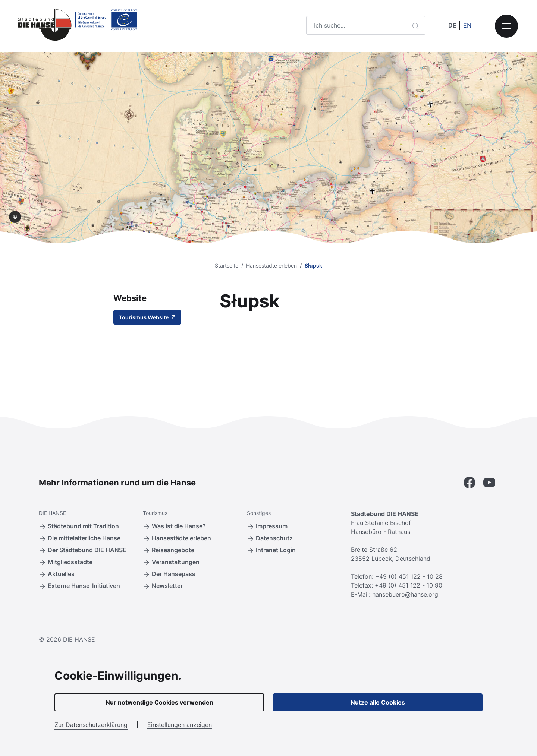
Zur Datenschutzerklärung (91, 725)
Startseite (227, 265)
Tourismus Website (147, 317)
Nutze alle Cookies (378, 702)
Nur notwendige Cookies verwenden (159, 702)
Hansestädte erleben (271, 265)
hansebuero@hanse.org (405, 594)
